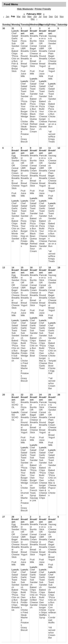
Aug (45, 17)
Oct (56, 17)
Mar (19, 17)
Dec (33, 19)
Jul (40, 17)
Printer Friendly (43, 9)
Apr (24, 17)
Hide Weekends (25, 9)
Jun (35, 17)
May (29, 17)
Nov (62, 17)
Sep (51, 17)
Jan (8, 17)
